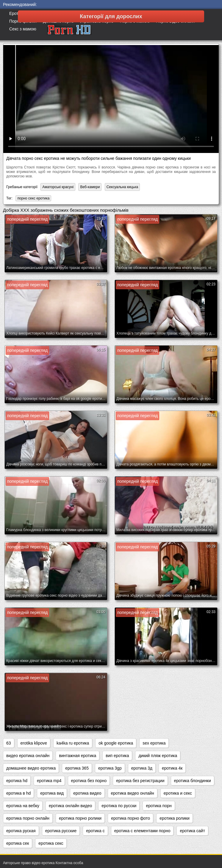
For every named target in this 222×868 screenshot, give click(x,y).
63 (9, 743)
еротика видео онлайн (133, 793)
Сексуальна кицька (122, 187)
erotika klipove (34, 743)
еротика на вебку (23, 806)
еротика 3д (142, 768)
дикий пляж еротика (158, 756)
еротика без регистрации (140, 781)
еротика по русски (119, 806)
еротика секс (51, 843)
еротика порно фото (130, 818)
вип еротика (117, 756)
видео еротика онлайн (28, 756)
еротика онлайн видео (70, 806)
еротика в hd (18, 793)
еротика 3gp (110, 768)
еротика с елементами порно (142, 831)
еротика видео (87, 793)
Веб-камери (90, 187)
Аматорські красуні (58, 187)
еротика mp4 (49, 781)
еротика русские (61, 831)
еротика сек (18, 843)
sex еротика (154, 743)
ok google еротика (116, 743)
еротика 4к (172, 768)
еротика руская (21, 831)
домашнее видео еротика (31, 768)
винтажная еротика (78, 756)
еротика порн (159, 806)
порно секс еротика (33, 198)
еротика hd (17, 781)
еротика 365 (77, 768)
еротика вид (52, 793)
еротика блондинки (193, 781)
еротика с (95, 831)
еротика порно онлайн (28, 818)
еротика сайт (192, 831)
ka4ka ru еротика (73, 743)
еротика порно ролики (80, 818)
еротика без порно (89, 781)
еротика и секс (178, 793)
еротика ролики (175, 818)
